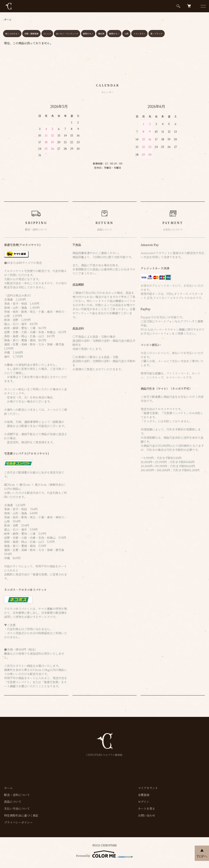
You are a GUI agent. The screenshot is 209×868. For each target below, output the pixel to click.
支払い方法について (17, 808)
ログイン (144, 802)
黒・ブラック (157, 34)
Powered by (105, 854)
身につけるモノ (12, 34)
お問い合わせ (147, 815)
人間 (126, 34)
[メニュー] (203, 6)
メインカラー (139, 34)
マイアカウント (148, 788)
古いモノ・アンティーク (67, 34)
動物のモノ (88, 34)
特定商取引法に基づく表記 (21, 815)
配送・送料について (17, 795)
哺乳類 (101, 34)
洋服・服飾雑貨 (31, 34)
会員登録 (144, 795)
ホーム (8, 19)
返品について (13, 802)
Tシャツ (47, 34)
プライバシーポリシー (18, 822)
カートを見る (147, 808)
